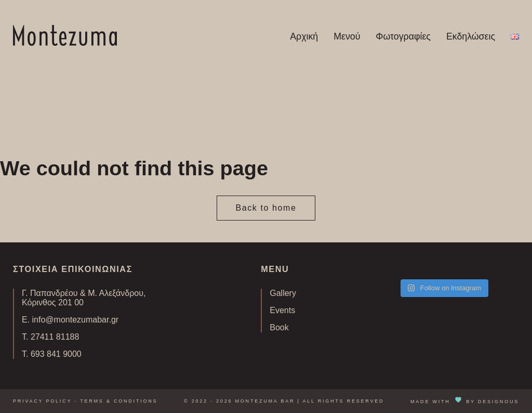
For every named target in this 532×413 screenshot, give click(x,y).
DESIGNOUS (498, 402)
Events (282, 310)
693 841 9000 (56, 354)
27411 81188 (55, 337)
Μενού (347, 36)
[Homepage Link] (65, 43)
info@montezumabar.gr (76, 320)
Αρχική (304, 36)
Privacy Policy (42, 401)
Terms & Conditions (119, 401)
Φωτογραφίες (403, 36)
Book (279, 327)
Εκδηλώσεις (471, 36)
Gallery (283, 293)
